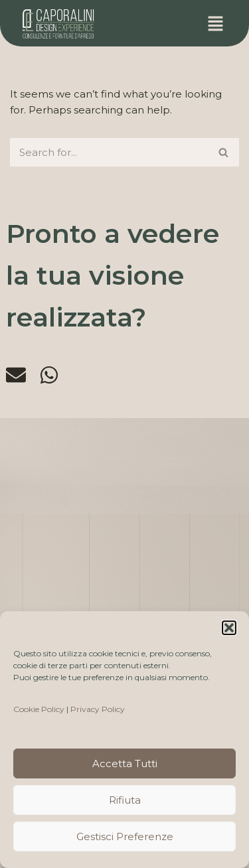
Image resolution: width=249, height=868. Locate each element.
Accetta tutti (125, 763)
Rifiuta (125, 800)
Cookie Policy (39, 709)
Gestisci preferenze (125, 836)
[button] (229, 628)
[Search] (110, 152)
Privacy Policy (98, 709)
